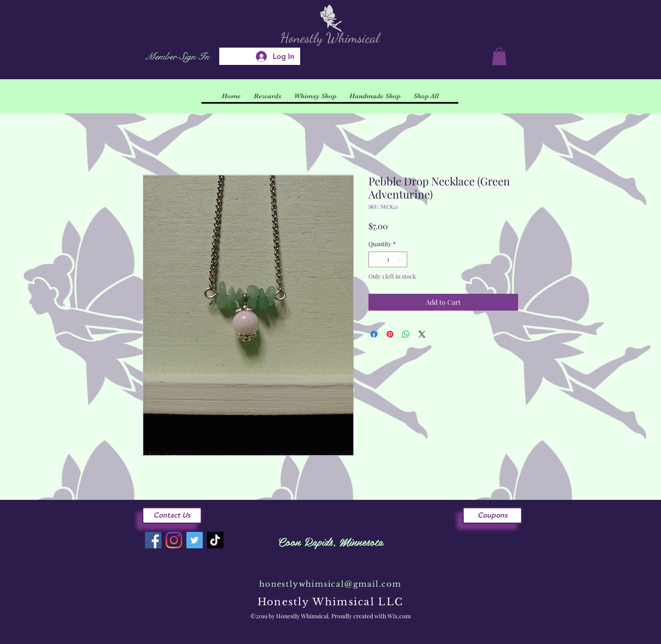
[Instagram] (174, 540)
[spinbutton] (388, 259)
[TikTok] (215, 540)
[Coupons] (492, 515)
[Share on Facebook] (374, 334)
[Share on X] (422, 334)
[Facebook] (153, 540)
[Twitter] (195, 540)
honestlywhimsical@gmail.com (330, 584)
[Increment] (401, 259)
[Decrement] (375, 259)
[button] (499, 56)
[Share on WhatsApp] (406, 334)
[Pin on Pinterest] (390, 334)
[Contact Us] (172, 515)
